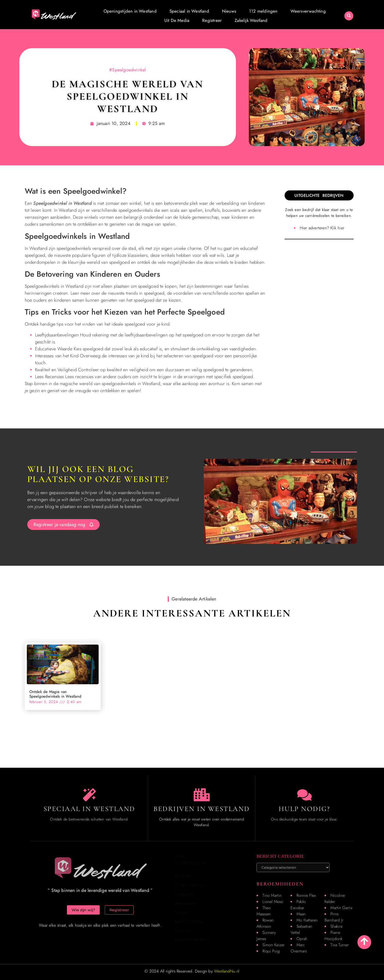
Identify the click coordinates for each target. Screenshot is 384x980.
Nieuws (229, 11)
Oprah (302, 939)
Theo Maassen (264, 911)
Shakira (336, 926)
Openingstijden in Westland (130, 11)
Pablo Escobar (298, 905)
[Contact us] (304, 795)
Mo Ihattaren (307, 920)
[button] (349, 16)
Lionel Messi (273, 902)
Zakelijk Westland (251, 20)
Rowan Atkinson (265, 923)
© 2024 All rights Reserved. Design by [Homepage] (192, 971)
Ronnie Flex (306, 895)
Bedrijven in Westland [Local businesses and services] (202, 809)
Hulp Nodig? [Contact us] (304, 809)
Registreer (212, 20)
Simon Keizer (274, 945)
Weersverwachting (308, 11)
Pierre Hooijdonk (334, 936)
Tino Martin (272, 895)
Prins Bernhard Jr (334, 917)
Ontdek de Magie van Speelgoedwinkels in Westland (56, 694)
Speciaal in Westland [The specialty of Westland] (89, 809)
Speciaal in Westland (189, 11)
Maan (301, 914)
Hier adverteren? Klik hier (322, 228)
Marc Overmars (299, 948)
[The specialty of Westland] (89, 795)
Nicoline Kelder (335, 898)
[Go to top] (364, 941)
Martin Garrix (341, 908)
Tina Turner (340, 945)
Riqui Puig (271, 951)
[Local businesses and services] (202, 795)
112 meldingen (263, 11)
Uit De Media (177, 20)
